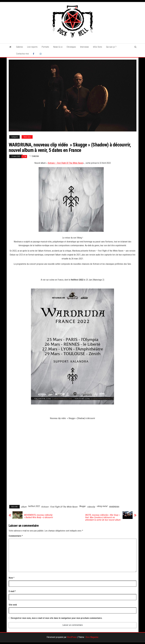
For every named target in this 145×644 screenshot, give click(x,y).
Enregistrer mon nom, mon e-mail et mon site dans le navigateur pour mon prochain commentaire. (57, 618)
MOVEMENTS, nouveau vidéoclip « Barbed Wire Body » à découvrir (38, 516)
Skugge (82, 506)
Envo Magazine (92, 637)
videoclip (91, 507)
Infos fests (98, 47)
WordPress (72, 637)
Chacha (35, 156)
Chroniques (71, 47)
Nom (12, 578)
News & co (58, 47)
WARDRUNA (114, 507)
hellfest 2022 (34, 506)
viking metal (102, 506)
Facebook (34, 54)
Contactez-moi (22, 54)
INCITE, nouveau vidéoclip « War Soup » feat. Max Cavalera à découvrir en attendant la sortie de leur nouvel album (103, 517)
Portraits (45, 47)
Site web (13, 605)
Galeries (20, 47)
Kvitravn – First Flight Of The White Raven (66, 163)
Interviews (84, 47)
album (24, 507)
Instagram (41, 54)
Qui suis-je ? (111, 47)
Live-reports (32, 47)
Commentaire (16, 536)
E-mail (12, 591)
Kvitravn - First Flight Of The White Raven (59, 507)
